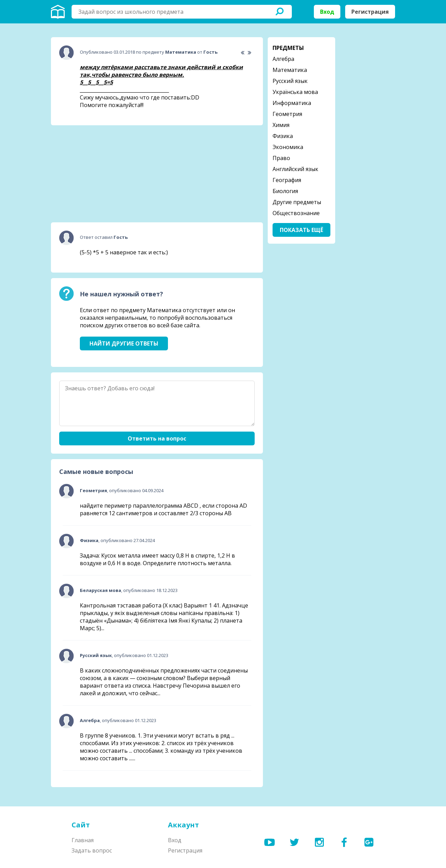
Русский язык (290, 81)
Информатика (292, 103)
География (287, 180)
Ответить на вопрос (157, 438)
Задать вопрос (92, 850)
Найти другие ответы (124, 343)
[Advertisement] (103, 174)
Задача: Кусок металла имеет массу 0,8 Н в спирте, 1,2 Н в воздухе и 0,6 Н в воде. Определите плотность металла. (157, 559)
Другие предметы (297, 202)
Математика (290, 70)
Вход (327, 12)
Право (281, 158)
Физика (283, 136)
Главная (83, 840)
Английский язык (295, 169)
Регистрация (370, 12)
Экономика (288, 147)
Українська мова (295, 92)
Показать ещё (301, 230)
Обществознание (296, 213)
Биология (285, 191)
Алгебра (283, 59)
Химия (281, 125)
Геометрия (287, 114)
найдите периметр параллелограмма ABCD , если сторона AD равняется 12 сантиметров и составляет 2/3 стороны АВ (163, 509)
